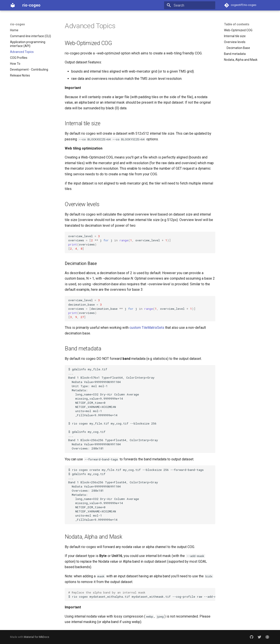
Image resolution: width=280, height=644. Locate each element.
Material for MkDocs (37, 637)
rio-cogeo (17, 24)
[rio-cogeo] (13, 5)
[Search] (190, 5)
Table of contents (237, 24)
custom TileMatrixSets (147, 328)
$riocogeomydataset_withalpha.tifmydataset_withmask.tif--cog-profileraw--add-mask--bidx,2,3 (142, 594)
